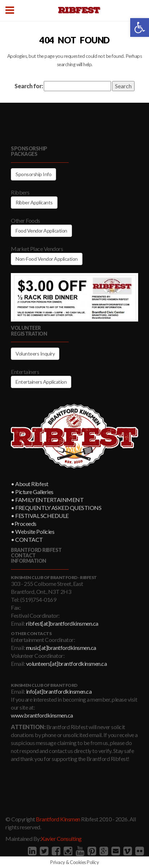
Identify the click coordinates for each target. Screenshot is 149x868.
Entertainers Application (41, 382)
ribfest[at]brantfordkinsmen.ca (62, 623)
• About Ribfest (30, 484)
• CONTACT (27, 539)
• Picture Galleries (32, 492)
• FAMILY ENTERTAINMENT (47, 500)
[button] (140, 27)
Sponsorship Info (33, 174)
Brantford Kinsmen (58, 819)
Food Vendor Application (41, 231)
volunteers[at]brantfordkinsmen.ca (67, 663)
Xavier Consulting (61, 839)
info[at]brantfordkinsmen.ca (59, 691)
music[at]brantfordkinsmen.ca (61, 648)
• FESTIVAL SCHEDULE (40, 516)
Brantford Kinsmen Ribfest (79, 10)
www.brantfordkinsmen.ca (42, 715)
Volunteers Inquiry (35, 354)
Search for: (29, 86)
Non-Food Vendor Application (47, 259)
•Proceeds (24, 524)
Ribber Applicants (34, 202)
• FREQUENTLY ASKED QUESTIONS (56, 508)
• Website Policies (33, 531)
